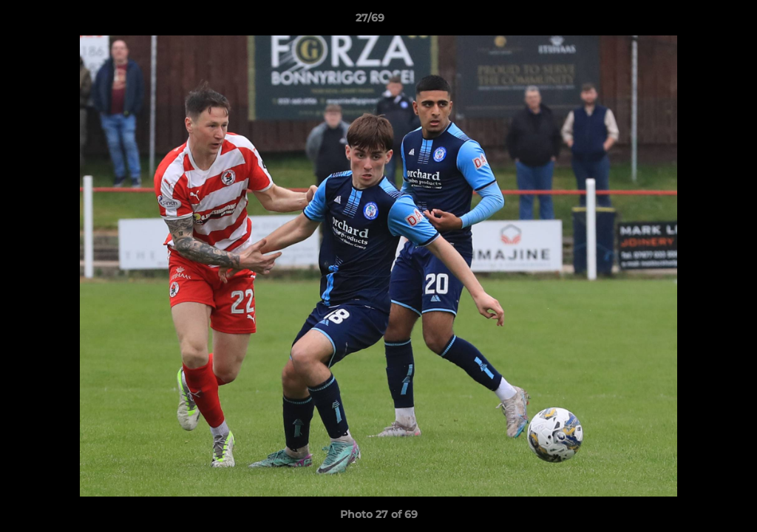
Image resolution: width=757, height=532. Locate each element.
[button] (695, 21)
